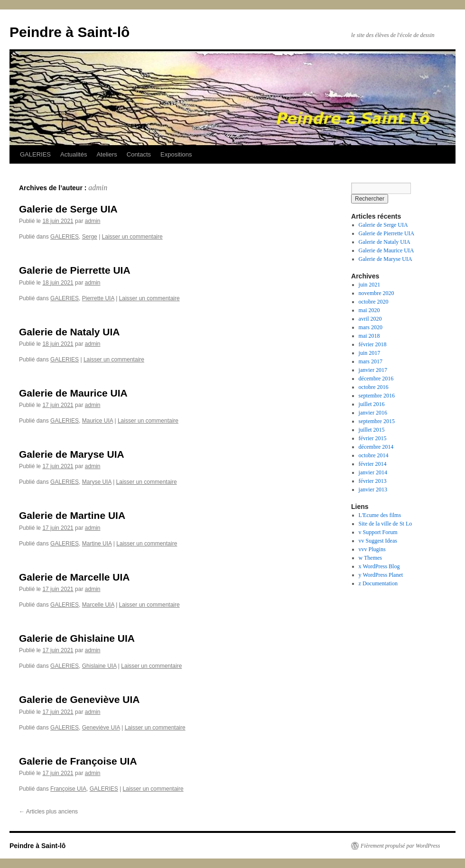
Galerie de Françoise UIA (78, 761)
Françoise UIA (68, 789)
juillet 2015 (372, 430)
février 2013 (373, 481)
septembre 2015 (377, 421)
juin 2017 (370, 353)
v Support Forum (378, 532)
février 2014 (373, 464)
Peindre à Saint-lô (70, 32)
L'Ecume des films (380, 515)
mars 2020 (371, 327)
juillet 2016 (372, 404)
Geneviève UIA (101, 728)
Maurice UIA (98, 421)
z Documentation (378, 583)
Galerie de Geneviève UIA (79, 699)
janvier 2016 (373, 413)
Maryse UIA (97, 482)
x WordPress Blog (379, 566)
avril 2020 (370, 319)
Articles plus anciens (48, 812)
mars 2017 (371, 361)
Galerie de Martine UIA (72, 515)
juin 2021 (370, 285)
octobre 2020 (374, 302)
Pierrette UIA (98, 298)
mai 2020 (369, 310)
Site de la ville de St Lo (386, 524)
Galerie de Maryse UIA (72, 454)
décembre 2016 (376, 379)
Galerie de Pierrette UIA (75, 270)
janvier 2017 (373, 370)
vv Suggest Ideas (378, 541)
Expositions (176, 154)
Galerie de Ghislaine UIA (77, 638)
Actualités (74, 154)
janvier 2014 (373, 472)
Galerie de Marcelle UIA (74, 577)
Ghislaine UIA (99, 666)
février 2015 (373, 438)
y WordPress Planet (381, 575)
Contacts (139, 154)
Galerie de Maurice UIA (73, 393)
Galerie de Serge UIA (68, 209)
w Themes (370, 558)
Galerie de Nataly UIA (69, 332)
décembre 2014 (376, 447)
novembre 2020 (377, 293)
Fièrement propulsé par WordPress (400, 846)
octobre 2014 (374, 455)
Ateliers (107, 154)
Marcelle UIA (98, 605)
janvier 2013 (373, 489)
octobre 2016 (374, 387)
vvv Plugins (372, 549)
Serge (90, 237)
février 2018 (373, 344)
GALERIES (35, 154)
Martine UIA (97, 544)
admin (98, 188)
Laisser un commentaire (132, 237)
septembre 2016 (377, 396)
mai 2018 (369, 336)
